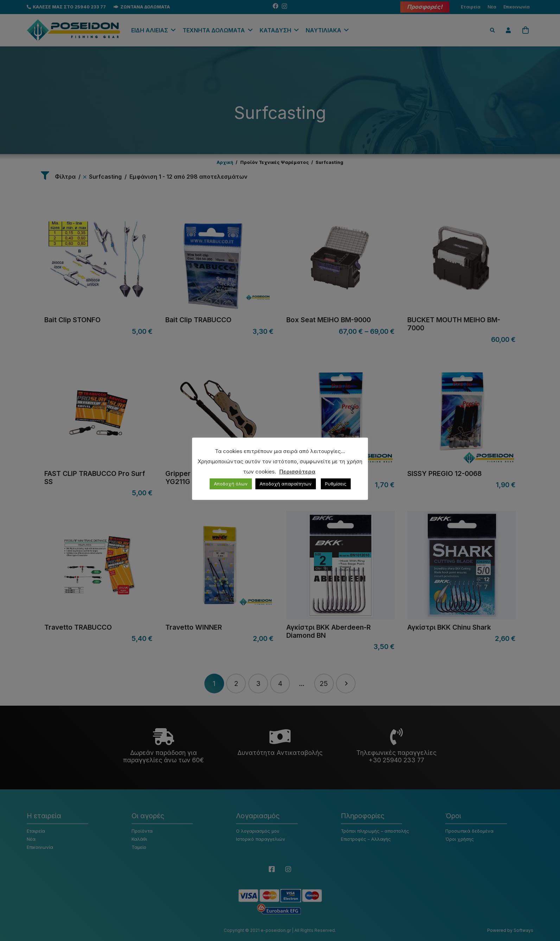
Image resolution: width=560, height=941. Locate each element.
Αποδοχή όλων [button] (231, 484)
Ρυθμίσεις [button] (336, 484)
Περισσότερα (297, 472)
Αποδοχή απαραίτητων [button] (286, 484)
